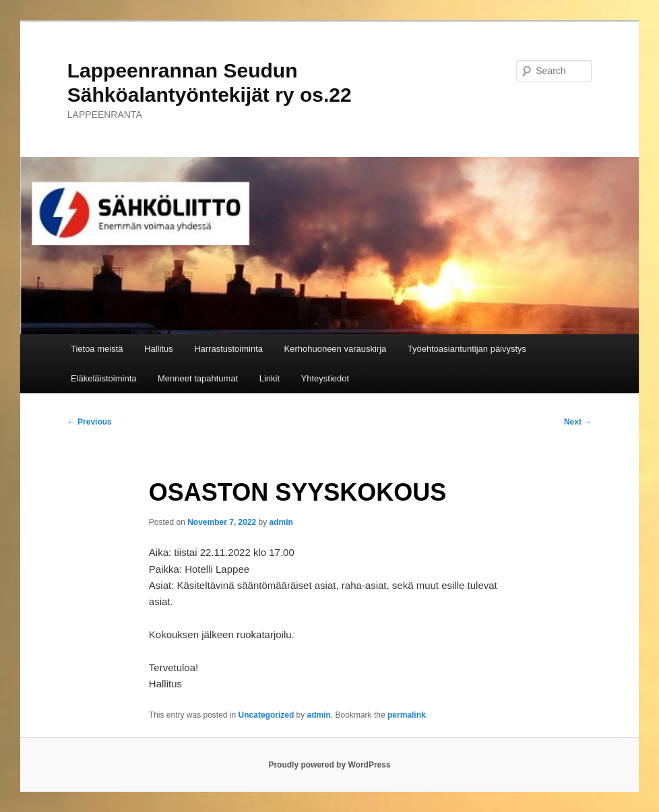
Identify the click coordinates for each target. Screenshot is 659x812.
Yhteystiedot (325, 378)
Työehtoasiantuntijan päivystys (467, 349)
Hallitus (159, 349)
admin (281, 522)
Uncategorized (266, 715)
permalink (407, 715)
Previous (90, 422)
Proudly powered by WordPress (329, 765)
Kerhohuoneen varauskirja (336, 349)
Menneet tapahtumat (198, 378)
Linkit (270, 378)
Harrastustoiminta (228, 349)
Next (578, 422)
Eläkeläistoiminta (104, 378)
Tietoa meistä (97, 349)
